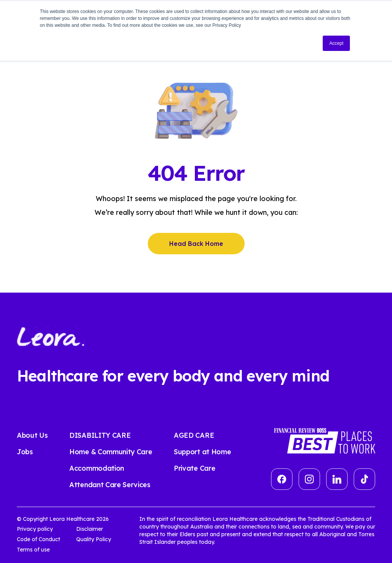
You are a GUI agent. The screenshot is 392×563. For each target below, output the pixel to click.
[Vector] (282, 479)
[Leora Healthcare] (51, 336)
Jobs (25, 452)
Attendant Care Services (110, 485)
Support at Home (202, 452)
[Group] (309, 479)
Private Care (194, 468)
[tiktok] (364, 479)
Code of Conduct (38, 539)
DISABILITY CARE (100, 435)
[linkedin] (337, 479)
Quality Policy (94, 539)
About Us (32, 435)
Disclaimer (90, 529)
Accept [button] (336, 43)
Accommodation (97, 468)
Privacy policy (35, 529)
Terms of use (33, 550)
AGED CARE (194, 435)
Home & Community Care (111, 452)
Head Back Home (196, 244)
